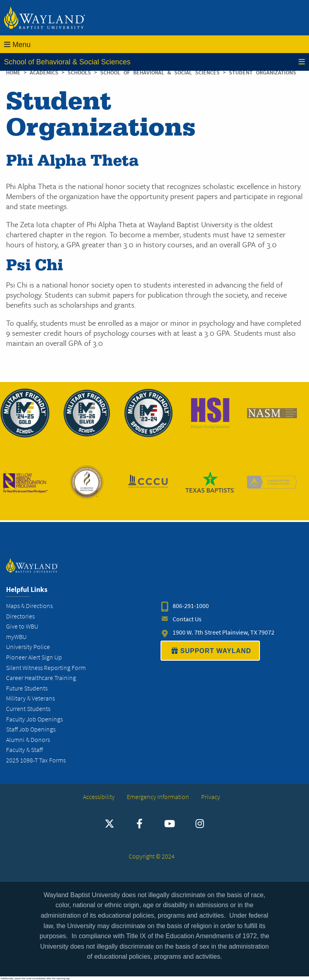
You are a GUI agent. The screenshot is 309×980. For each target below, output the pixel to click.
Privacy (211, 797)
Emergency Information (158, 797)
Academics (46, 73)
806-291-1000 (191, 606)
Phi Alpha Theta (72, 161)
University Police (28, 647)
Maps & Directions (29, 606)
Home (13, 73)
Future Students (27, 688)
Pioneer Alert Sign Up (34, 657)
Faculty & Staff (24, 750)
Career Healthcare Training (41, 678)
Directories (20, 616)
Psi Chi (35, 265)
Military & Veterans (30, 698)
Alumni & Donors (28, 740)
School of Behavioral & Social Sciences (154, 62)
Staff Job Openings (31, 729)
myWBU (16, 637)
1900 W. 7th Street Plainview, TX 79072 (224, 632)
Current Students (28, 709)
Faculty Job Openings (34, 719)
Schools (81, 73)
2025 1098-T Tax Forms (36, 760)
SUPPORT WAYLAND (210, 651)
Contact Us (187, 619)
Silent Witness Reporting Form (46, 668)
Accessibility (99, 797)
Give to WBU (22, 626)
